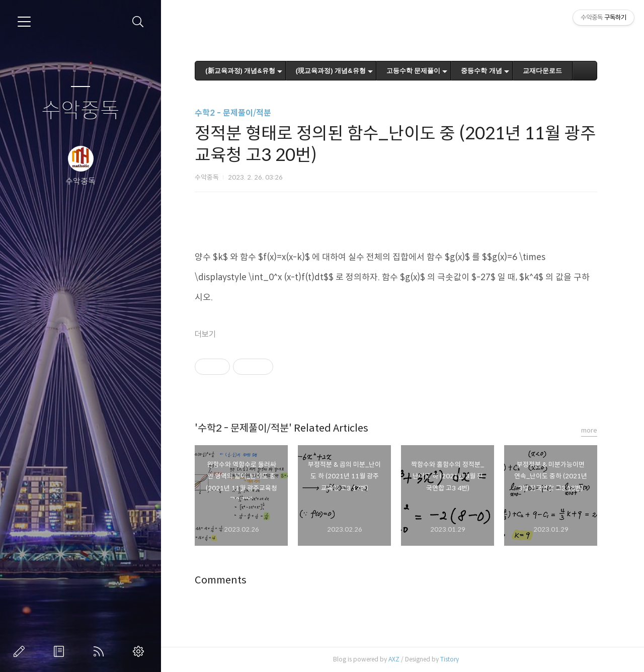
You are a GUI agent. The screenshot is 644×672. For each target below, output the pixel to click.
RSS (101, 651)
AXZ (394, 659)
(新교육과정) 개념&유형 (240, 71)
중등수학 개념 (481, 71)
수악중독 (80, 111)
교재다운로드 (542, 71)
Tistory (450, 659)
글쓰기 (21, 651)
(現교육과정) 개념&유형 (331, 71)
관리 (140, 651)
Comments (221, 580)
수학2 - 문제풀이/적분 (233, 113)
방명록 (61, 651)
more (589, 430)
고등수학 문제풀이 (414, 71)
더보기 (205, 334)
